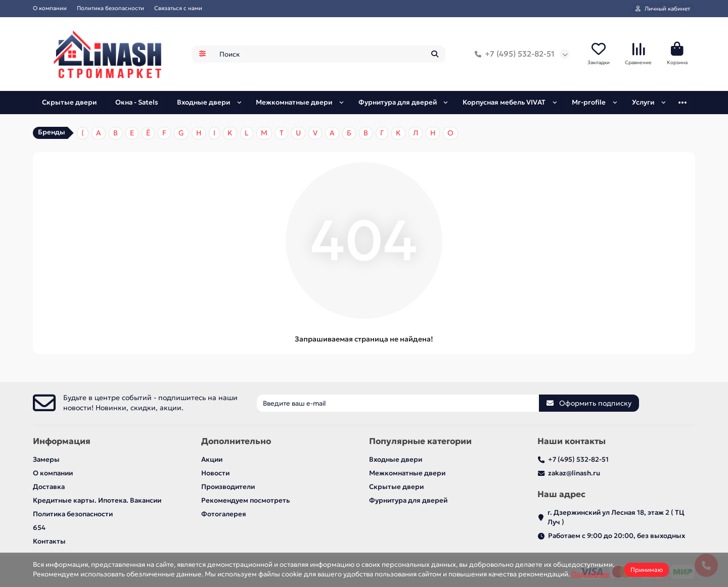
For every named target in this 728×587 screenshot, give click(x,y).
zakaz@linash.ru (574, 473)
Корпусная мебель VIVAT (504, 102)
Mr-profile (589, 102)
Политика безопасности (110, 8)
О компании (50, 8)
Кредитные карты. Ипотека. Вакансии (97, 500)
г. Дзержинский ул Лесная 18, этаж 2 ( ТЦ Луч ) (616, 517)
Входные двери (203, 102)
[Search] (329, 54)
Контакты (49, 541)
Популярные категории (420, 441)
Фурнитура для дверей (398, 102)
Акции (212, 459)
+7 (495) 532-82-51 (513, 54)
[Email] (398, 403)
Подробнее (590, 574)
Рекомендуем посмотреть (245, 500)
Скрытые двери (69, 102)
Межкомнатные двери (294, 102)
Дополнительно (236, 441)
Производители (228, 487)
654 (39, 528)
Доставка (49, 487)
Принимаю (647, 570)
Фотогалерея (224, 514)
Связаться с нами (178, 8)
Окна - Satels (137, 102)
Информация (62, 441)
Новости (215, 473)
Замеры (46, 459)
